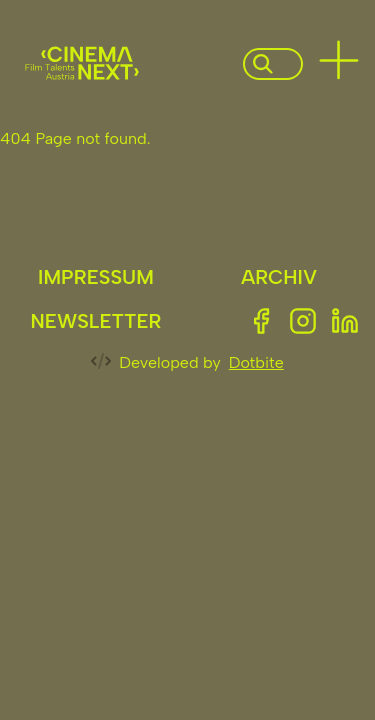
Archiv (279, 277)
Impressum (96, 277)
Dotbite (256, 362)
